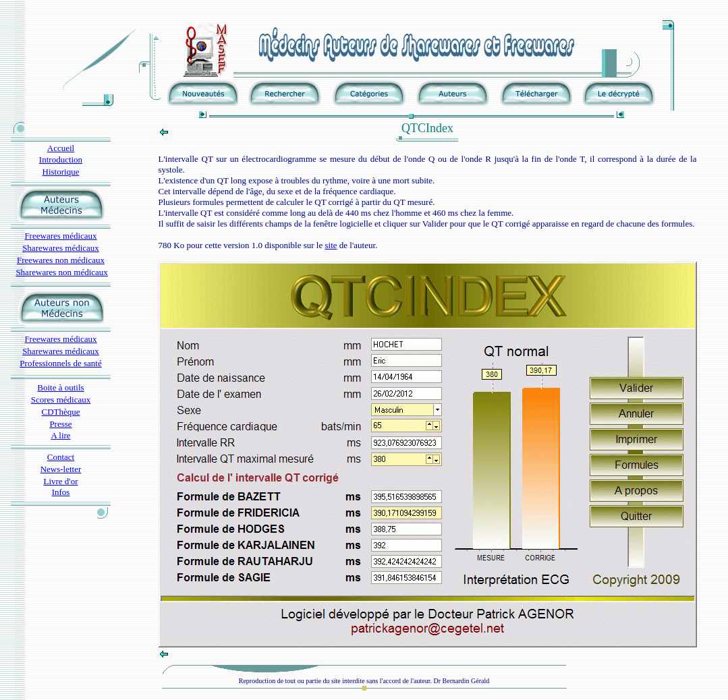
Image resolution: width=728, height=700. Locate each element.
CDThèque (60, 412)
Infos (61, 492)
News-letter (61, 469)
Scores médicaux (61, 400)
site (331, 245)
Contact (61, 457)
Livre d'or (60, 481)
